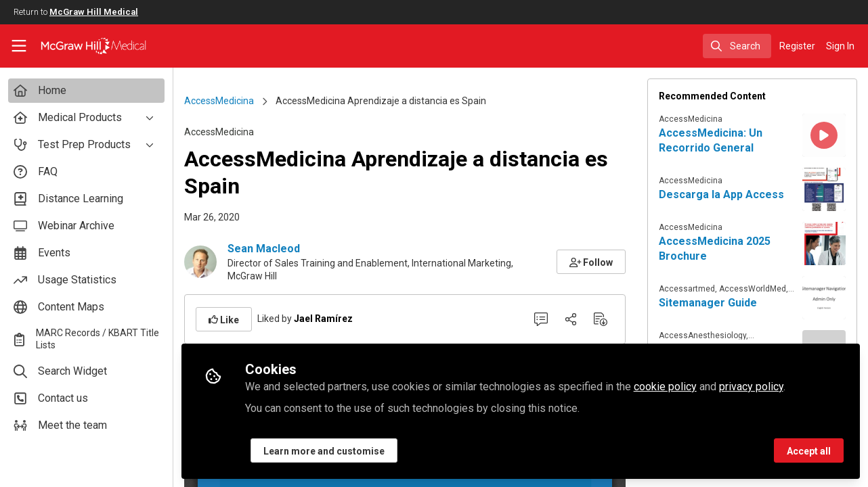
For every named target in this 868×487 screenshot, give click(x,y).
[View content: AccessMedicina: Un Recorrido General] (824, 135)
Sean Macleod (264, 249)
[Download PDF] (601, 319)
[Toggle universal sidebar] (19, 46)
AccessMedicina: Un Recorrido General (711, 140)
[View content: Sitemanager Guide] (824, 298)
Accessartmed (687, 289)
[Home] (84, 46)
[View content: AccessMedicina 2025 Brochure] (824, 243)
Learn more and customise (324, 451)
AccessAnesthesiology (702, 335)
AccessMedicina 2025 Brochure (715, 249)
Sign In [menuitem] (840, 46)
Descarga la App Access (721, 194)
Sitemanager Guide (708, 303)
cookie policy (665, 387)
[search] (737, 46)
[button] (591, 262)
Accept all (809, 451)
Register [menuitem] (797, 46)
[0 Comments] (541, 319)
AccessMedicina (219, 101)
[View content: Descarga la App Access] (824, 189)
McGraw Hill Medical (94, 12)
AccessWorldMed (753, 289)
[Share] (571, 319)
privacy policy (751, 387)
